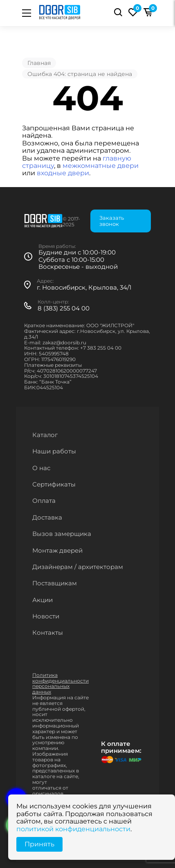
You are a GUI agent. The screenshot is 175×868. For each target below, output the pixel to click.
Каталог (45, 435)
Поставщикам (55, 583)
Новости (46, 616)
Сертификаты (54, 484)
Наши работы (54, 451)
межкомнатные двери (101, 166)
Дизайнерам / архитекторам (78, 567)
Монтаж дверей (57, 550)
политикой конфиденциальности (73, 829)
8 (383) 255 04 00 (64, 308)
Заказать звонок (112, 221)
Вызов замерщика (62, 534)
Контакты (48, 633)
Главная (39, 63)
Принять (39, 844)
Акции (43, 600)
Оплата (44, 501)
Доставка (47, 517)
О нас (41, 468)
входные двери (63, 173)
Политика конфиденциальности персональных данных (61, 683)
